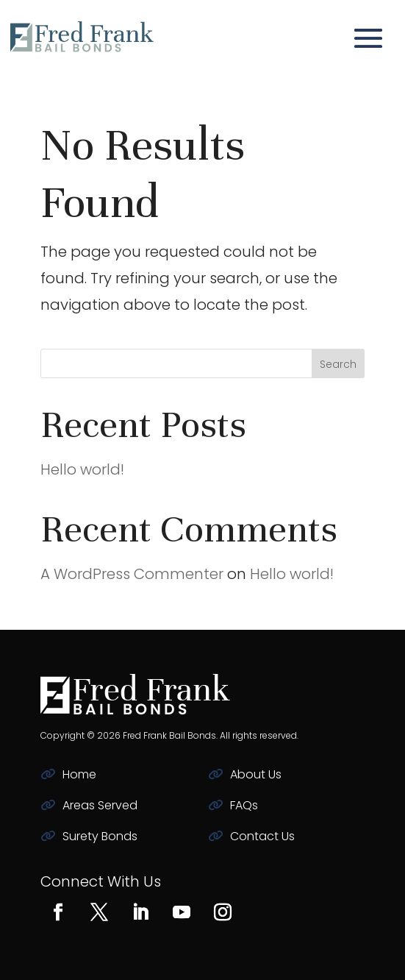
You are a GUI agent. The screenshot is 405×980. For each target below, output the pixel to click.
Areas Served (100, 805)
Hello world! (82, 469)
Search (338, 364)
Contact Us (262, 836)
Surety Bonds (100, 836)
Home (79, 774)
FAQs (244, 805)
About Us (256, 774)
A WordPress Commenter (132, 574)
